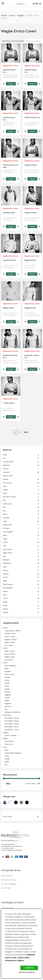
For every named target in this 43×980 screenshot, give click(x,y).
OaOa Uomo (9, 744)
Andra (21, 455)
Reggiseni (8, 704)
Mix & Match (7, 715)
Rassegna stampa (8, 880)
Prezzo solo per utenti (11, 84)
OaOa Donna (9, 741)
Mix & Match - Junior (12, 727)
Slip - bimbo (9, 660)
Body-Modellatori (10, 666)
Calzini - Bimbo (10, 654)
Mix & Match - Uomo (12, 730)
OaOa (21, 567)
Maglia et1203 (8, 308)
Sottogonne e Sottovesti (12, 712)
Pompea (21, 574)
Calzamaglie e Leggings (13, 753)
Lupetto (7, 698)
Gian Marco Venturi (21, 497)
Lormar (21, 542)
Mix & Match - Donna (12, 724)
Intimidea (21, 518)
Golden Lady (21, 504)
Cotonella (21, 472)
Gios (21, 500)
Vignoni (21, 612)
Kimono (7, 692)
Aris (21, 458)
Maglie (21, 16)
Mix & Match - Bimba (12, 718)
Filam (21, 486)
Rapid (21, 581)
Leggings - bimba (11, 639)
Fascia (7, 686)
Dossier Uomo (21, 476)
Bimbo (5, 648)
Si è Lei (21, 598)
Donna (5, 663)
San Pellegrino (21, 588)
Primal (21, 577)
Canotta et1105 (31, 165)
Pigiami (5, 738)
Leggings (8, 695)
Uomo (12, 16)
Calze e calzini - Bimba (12, 631)
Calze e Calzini (10, 674)
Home (4, 16)
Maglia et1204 (30, 308)
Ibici (21, 507)
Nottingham (21, 563)
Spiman (21, 609)
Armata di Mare (21, 462)
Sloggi (21, 602)
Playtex (21, 570)
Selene (21, 591)
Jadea (21, 521)
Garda (21, 493)
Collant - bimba (10, 637)
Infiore (21, 514)
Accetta (29, 968)
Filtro (8, 784)
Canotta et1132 (9, 213)
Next (26, 432)
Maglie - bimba (10, 642)
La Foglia (21, 528)
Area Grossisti (7, 876)
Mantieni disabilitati (27, 972)
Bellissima (21, 465)
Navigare (21, 560)
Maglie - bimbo (10, 657)
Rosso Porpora (21, 584)
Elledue (21, 479)
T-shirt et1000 (9, 403)
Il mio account (7, 908)
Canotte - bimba (10, 634)
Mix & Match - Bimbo (12, 721)
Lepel (21, 535)
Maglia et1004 (30, 260)
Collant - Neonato (10, 735)
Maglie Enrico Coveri (10, 66)
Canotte (7, 677)
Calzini (7, 756)
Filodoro (21, 490)
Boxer (7, 668)
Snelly (21, 605)
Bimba (5, 628)
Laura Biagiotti (21, 532)
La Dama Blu (21, 525)
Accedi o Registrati (9, 884)
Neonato (6, 733)
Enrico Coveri (21, 483)
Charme (21, 469)
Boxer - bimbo (9, 651)
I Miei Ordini (6, 888)
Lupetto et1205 (9, 260)
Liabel (21, 539)
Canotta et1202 (31, 213)
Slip (6, 709)
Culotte (7, 683)
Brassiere (8, 671)
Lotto (21, 546)
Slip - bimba (9, 645)
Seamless (8, 706)
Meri (21, 556)
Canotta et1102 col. (32, 117)
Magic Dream (21, 553)
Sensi (21, 595)
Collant (7, 680)
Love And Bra (21, 549)
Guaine (7, 689)
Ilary (21, 511)
